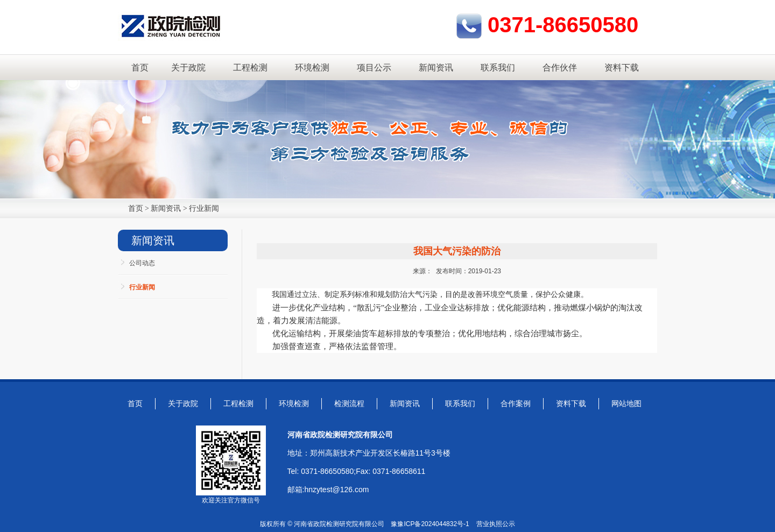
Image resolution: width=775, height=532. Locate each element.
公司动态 (142, 263)
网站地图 (626, 403)
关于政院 (188, 68)
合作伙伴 (560, 68)
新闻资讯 (436, 68)
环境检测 (312, 68)
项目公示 (374, 68)
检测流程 (349, 403)
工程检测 (250, 68)
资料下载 (622, 68)
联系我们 (498, 68)
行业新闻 (204, 208)
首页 (140, 68)
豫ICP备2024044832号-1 (433, 524)
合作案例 (516, 403)
